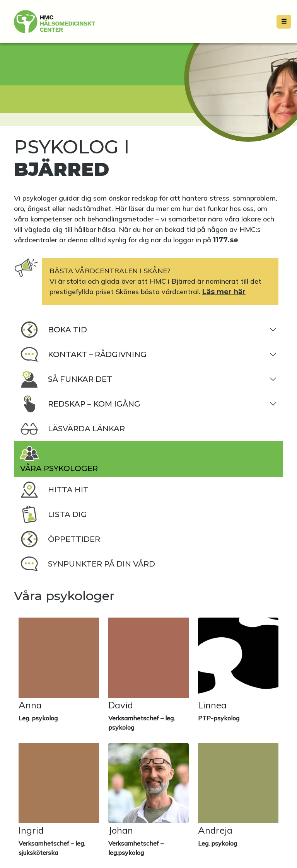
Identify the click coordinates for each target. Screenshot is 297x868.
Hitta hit (54, 490)
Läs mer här (224, 292)
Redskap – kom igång (80, 404)
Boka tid (54, 330)
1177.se (226, 240)
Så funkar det (66, 379)
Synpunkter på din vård (88, 564)
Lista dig (54, 514)
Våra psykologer (59, 459)
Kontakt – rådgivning (83, 354)
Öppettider (60, 539)
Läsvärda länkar (73, 429)
